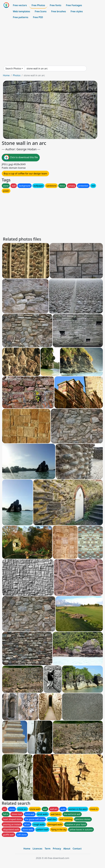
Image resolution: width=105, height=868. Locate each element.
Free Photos (38, 5)
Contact (77, 849)
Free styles (77, 11)
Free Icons (41, 11)
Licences (37, 849)
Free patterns (21, 17)
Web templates (21, 11)
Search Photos (13, 68)
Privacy (57, 849)
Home (6, 75)
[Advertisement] (52, 43)
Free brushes (59, 11)
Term (48, 849)
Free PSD (38, 17)
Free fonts (56, 5)
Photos (17, 75)
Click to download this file (21, 158)
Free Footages (74, 5)
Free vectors (20, 5)
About (67, 849)
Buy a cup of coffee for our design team (25, 174)
